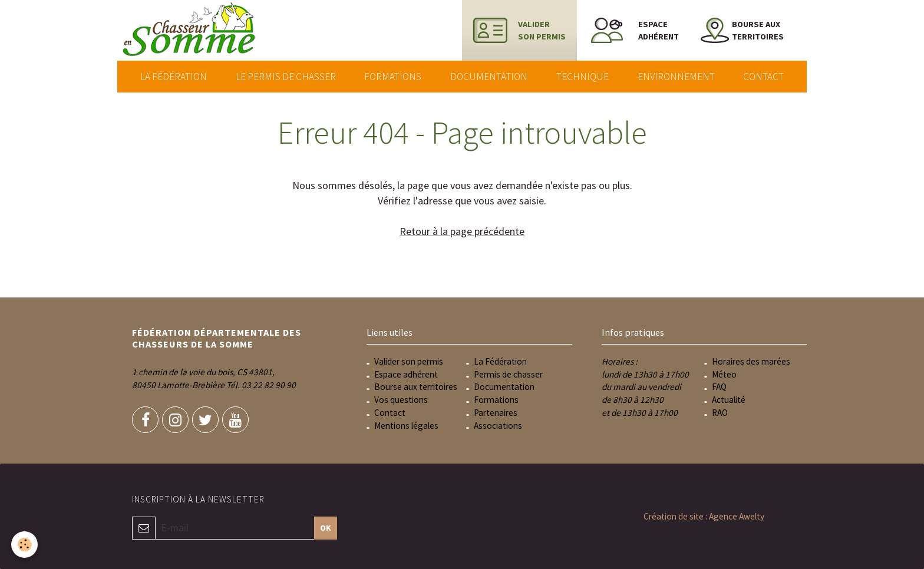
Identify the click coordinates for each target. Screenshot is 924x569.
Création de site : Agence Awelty (704, 516)
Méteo (724, 374)
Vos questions (401, 400)
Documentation (489, 77)
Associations (498, 426)
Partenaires (496, 413)
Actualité (729, 400)
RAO (720, 413)
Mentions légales (406, 426)
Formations (393, 77)
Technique (583, 77)
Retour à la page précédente (462, 231)
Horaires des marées (751, 361)
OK (326, 528)
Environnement (676, 77)
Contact (763, 77)
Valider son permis (409, 361)
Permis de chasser (508, 374)
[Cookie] (25, 545)
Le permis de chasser (286, 77)
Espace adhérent (406, 374)
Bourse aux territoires (416, 387)
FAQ (719, 387)
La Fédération (174, 77)
